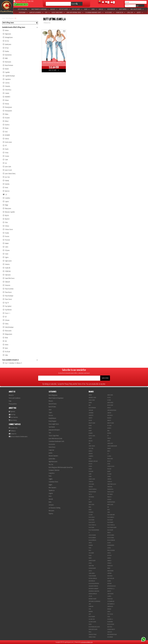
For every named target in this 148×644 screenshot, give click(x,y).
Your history (13, 420)
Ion (5, 163)
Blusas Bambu (111, 535)
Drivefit (109, 591)
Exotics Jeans (7, 142)
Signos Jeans (7, 261)
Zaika (5, 355)
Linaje (109, 612)
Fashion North (111, 545)
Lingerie (51, 493)
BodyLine (109, 584)
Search (74, 4)
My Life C (6, 219)
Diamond (91, 545)
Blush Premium (8, 65)
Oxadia (6, 233)
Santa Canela (92, 573)
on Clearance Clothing (54, 508)
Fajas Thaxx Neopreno (94, 530)
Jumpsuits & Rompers (36, 12)
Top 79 (6, 303)
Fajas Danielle (111, 517)
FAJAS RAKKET (110, 522)
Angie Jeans (7, 34)
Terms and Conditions (15, 398)
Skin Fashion (110, 594)
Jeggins (50, 485)
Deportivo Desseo (111, 586)
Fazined (109, 581)
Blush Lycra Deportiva (94, 584)
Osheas (6, 226)
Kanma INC (91, 607)
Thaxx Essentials (8, 289)
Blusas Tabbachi (111, 540)
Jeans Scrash (7, 170)
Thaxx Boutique (8, 296)
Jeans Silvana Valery (9, 173)
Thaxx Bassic (7, 292)
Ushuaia (6, 320)
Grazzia (6, 156)
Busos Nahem (92, 617)
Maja (90, 550)
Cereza (90, 543)
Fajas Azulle (92, 517)
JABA (90, 604)
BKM (5, 58)
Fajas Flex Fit (92, 522)
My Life (6, 215)
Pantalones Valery (93, 629)
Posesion (6, 240)
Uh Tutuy (109, 556)
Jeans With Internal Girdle (75, 12)
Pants (50, 476)
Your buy (12, 414)
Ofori (5, 222)
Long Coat (131, 12)
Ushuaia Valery (92, 568)
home (4, 18)
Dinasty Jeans (7, 107)
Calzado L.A (110, 619)
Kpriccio (6, 191)
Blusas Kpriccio (92, 540)
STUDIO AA (7, 271)
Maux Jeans (7, 208)
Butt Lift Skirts (77, 9)
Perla (90, 632)
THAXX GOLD (110, 566)
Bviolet (6, 69)
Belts (50, 502)
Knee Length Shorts (137, 9)
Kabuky (6, 180)
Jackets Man (52, 459)
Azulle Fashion (92, 535)
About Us (11, 395)
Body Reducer (112, 9)
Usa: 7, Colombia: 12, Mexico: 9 (12, 363)
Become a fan (13, 428)
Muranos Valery (92, 599)
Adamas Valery (92, 561)
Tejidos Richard (92, 576)
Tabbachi (6, 282)
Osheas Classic (8, 229)
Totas (109, 617)
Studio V (109, 563)
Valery (6, 324)
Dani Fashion (110, 571)
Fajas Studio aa (111, 525)
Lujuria (6, 201)
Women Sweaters (53, 456)
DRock (6, 121)
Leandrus (7, 198)
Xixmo (6, 345)
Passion (6, 236)
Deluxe (6, 100)
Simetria (6, 264)
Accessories (110, 12)
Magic (6, 205)
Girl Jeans (51, 505)
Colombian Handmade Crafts (94, 12)
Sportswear (23, 12)
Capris (94, 9)
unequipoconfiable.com (87, 642)
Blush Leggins (111, 624)
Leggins (51, 479)
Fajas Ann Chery (111, 515)
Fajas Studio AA (92, 525)
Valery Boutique (8, 327)
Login (137, 6)
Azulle (90, 571)
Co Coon (91, 515)
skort (87, 9)
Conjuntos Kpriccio (93, 586)
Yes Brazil (6, 352)
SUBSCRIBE (105, 378)
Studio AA (7, 268)
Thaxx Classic (7, 299)
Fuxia (90, 548)
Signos (6, 257)
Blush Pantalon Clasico (94, 627)
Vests (50, 496)
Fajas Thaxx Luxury (112, 528)
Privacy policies (13, 404)
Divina (6, 114)
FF (89, 533)
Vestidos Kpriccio (93, 579)
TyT (5, 317)
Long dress (52, 473)
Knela (5, 187)
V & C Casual (110, 614)
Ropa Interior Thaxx (112, 635)
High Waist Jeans (53, 461)
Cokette (6, 93)
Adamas (109, 558)
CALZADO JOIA (92, 619)
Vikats (90, 558)
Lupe (90, 614)
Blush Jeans (7, 62)
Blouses (54, 9)
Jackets (140, 12)
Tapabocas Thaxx (92, 635)
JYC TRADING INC (111, 601)
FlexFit (6, 149)
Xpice (5, 348)
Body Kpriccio (92, 581)
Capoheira (7, 79)
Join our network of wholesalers (18, 436)
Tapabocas (52, 490)
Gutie (5, 160)
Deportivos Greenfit (93, 589)
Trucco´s (6, 313)
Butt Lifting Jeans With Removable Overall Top (61, 467)
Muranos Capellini (9, 212)
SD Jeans (6, 250)
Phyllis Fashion (111, 550)
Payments (12, 411)
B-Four (6, 48)
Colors (109, 543)
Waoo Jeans (7, 331)
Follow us (12, 431)
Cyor (90, 609)
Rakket (6, 243)
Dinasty (6, 104)
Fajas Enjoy (110, 520)
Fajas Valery (110, 530)
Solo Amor (91, 553)
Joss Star (6, 177)
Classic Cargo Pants (58, 12)
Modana (109, 609)
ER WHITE (6, 135)
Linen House (110, 607)
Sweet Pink (91, 566)
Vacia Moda (110, 576)
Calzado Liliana (92, 622)
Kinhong (91, 612)
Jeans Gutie (7, 166)
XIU (5, 341)
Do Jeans (6, 118)
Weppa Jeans (8, 334)
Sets (47, 12)
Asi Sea (6, 41)
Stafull (109, 553)
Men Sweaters (52, 488)
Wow (5, 338)
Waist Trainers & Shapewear (40, 9)
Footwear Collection (54, 470)
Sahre (6, 247)
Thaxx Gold (110, 599)
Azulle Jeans (7, 44)
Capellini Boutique (9, 76)
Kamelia (6, 184)
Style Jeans (7, 275)
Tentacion (7, 285)
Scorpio (109, 596)
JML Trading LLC (111, 604)
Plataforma (110, 622)
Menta (109, 568)
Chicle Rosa (7, 90)
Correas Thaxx (92, 637)
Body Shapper (124, 9)
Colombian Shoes (53, 482)
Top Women (7, 310)
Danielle (109, 561)
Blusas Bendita (92, 538)
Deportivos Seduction (94, 591)
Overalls (51, 499)
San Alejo (110, 632)
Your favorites (13, 417)
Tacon (90, 624)
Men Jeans (51, 511)
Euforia (6, 139)
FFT (5, 146)
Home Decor (121, 12)
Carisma (6, 83)
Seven (6, 254)
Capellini (6, 72)
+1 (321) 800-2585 (21, 4)
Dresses (102, 9)
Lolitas (109, 548)
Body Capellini (111, 579)
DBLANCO (7, 97)
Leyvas (90, 563)
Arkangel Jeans (8, 37)
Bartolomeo (7, 55)
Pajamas (51, 513)
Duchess (6, 125)
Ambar (6, 30)
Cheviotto (7, 86)
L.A (15, 18)
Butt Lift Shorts (65, 9)
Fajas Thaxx (91, 528)
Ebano (6, 128)
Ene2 (5, 132)
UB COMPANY (110, 637)
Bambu (6, 51)
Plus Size (51, 464)
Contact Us (13, 434)
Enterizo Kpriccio (93, 594)
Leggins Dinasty (111, 629)
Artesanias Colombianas (94, 601)
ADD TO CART (54, 70)
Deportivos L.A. (111, 589)
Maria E (109, 533)
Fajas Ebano (91, 520)
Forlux (6, 153)
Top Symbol (7, 306)
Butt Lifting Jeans (24, 9)
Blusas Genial (111, 538)
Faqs (10, 401)
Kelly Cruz (110, 627)
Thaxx (90, 556)
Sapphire (109, 573)
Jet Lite (90, 596)
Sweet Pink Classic (9, 278)
